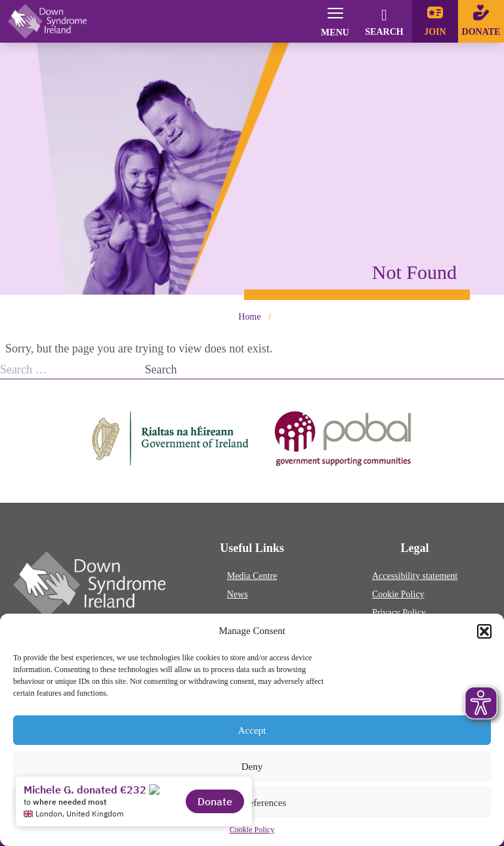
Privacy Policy (399, 613)
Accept (252, 730)
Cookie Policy (398, 594)
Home (249, 317)
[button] (484, 631)
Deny (252, 767)
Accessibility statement (415, 576)
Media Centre (252, 576)
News (238, 594)
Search (161, 370)
